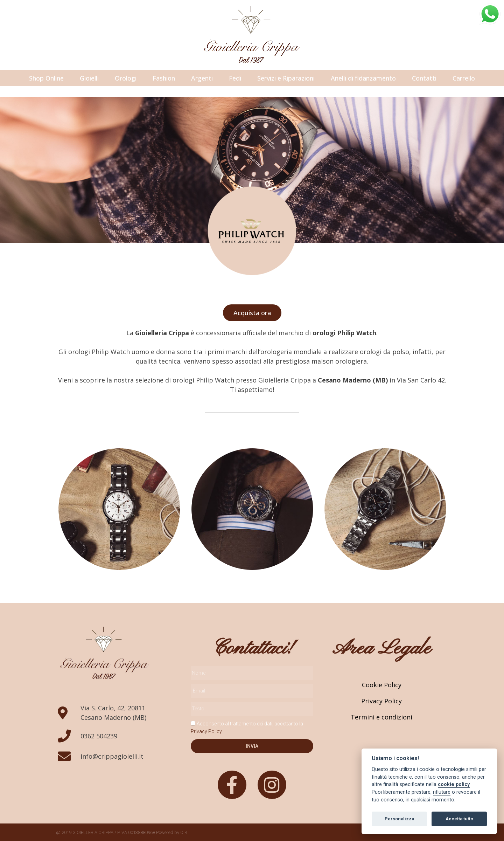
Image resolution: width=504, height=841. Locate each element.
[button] (252, 313)
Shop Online (46, 78)
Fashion (164, 78)
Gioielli (89, 78)
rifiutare (442, 792)
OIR (184, 832)
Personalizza (399, 819)
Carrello (464, 78)
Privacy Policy (206, 731)
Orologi (126, 78)
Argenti (202, 78)
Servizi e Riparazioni (286, 78)
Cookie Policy (382, 685)
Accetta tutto (459, 819)
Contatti (424, 78)
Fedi (235, 78)
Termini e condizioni (381, 717)
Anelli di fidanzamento (363, 78)
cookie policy (454, 784)
